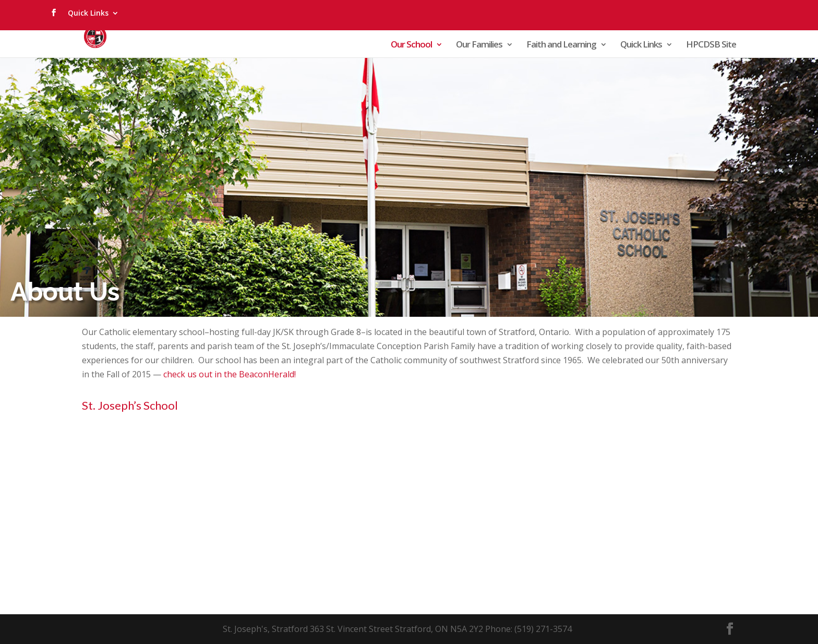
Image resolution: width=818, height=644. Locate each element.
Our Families (479, 45)
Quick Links (88, 13)
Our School (411, 45)
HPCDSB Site (711, 45)
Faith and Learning (561, 45)
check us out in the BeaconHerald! (230, 374)
